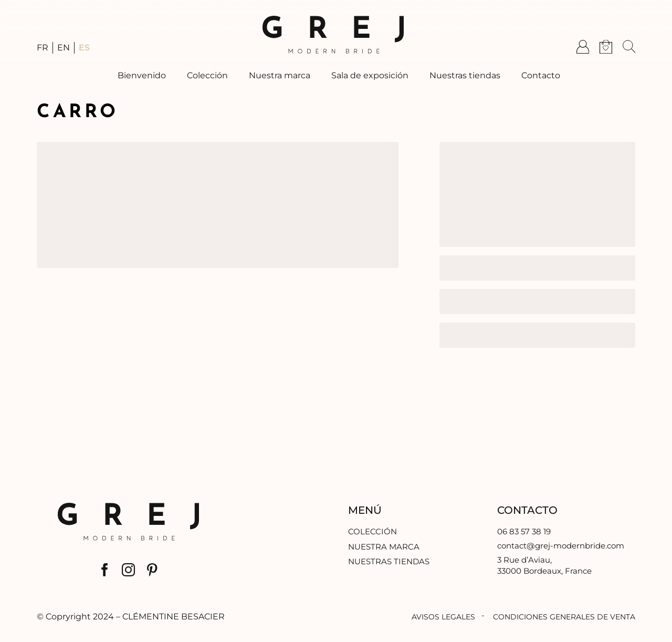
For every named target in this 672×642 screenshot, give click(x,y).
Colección (372, 531)
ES (84, 48)
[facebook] (105, 570)
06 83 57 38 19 (524, 531)
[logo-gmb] (333, 20)
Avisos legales (443, 617)
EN (64, 48)
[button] (629, 47)
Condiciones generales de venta (564, 617)
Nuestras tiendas (389, 561)
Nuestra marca (384, 547)
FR (43, 48)
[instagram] (128, 570)
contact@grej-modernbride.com (561, 546)
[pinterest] (152, 570)
